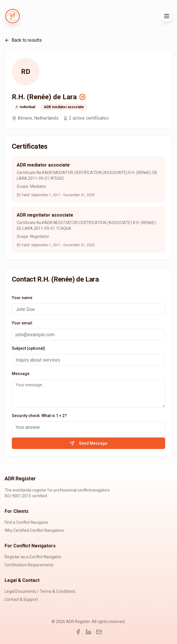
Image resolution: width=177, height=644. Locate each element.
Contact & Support (21, 599)
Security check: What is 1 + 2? (39, 416)
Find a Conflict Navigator (27, 522)
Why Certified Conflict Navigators (34, 530)
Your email (22, 323)
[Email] (99, 632)
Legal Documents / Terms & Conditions (40, 591)
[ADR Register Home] (13, 16)
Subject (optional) (29, 348)
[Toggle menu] (167, 16)
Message (21, 374)
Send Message (88, 443)
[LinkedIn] (88, 632)
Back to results (23, 40)
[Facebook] (78, 632)
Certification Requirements (29, 565)
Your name (22, 298)
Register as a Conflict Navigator (33, 557)
